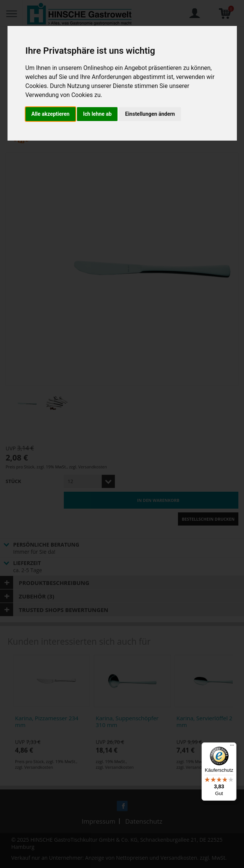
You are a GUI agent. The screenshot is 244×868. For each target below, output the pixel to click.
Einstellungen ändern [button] (150, 114)
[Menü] (232, 747)
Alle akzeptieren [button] (51, 114)
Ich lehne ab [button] (97, 114)
